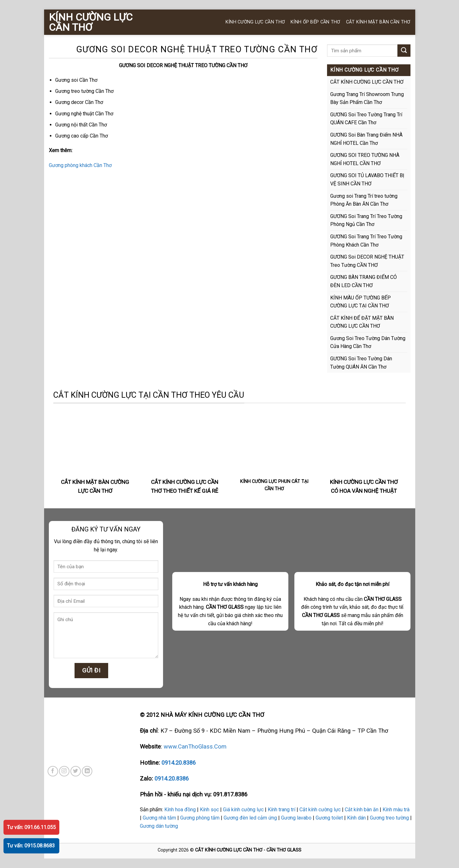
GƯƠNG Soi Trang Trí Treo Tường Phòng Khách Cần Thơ (366, 241)
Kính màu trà (396, 810)
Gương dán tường (159, 826)
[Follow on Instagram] (64, 771)
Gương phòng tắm (200, 818)
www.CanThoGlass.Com (195, 746)
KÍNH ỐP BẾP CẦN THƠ (315, 22)
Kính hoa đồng (180, 810)
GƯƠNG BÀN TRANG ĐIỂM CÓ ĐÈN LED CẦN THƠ (364, 281)
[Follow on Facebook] (53, 771)
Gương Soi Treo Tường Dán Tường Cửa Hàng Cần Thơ (368, 342)
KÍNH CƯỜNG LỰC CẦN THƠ (91, 22)
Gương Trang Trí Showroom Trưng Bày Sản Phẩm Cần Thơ (367, 98)
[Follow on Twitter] (76, 771)
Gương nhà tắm (159, 818)
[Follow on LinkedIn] (87, 771)
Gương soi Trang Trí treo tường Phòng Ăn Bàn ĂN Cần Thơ (364, 200)
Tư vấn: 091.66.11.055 (31, 827)
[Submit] (404, 51)
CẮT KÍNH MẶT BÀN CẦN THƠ (378, 22)
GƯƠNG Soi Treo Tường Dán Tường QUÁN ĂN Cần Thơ (361, 363)
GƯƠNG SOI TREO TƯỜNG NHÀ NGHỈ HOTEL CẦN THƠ (365, 159)
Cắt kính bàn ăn (362, 810)
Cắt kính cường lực (320, 810)
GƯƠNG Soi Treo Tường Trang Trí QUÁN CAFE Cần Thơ (366, 119)
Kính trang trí (282, 810)
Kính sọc (209, 810)
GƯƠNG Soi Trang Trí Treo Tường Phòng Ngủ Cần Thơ (366, 220)
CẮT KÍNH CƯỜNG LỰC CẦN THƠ (367, 82)
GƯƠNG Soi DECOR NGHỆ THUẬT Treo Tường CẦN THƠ (367, 261)
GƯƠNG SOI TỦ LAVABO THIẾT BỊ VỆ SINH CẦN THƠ (367, 180)
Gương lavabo (296, 818)
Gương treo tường (389, 818)
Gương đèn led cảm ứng (250, 818)
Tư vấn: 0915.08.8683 (31, 846)
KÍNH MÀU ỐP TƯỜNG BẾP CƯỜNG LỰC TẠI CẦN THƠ (361, 302)
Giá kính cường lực (243, 810)
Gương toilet (329, 818)
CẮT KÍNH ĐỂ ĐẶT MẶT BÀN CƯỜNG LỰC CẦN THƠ (362, 322)
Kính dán (356, 818)
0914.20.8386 (179, 763)
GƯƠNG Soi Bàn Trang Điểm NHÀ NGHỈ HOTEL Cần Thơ (366, 139)
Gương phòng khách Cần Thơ (80, 165)
